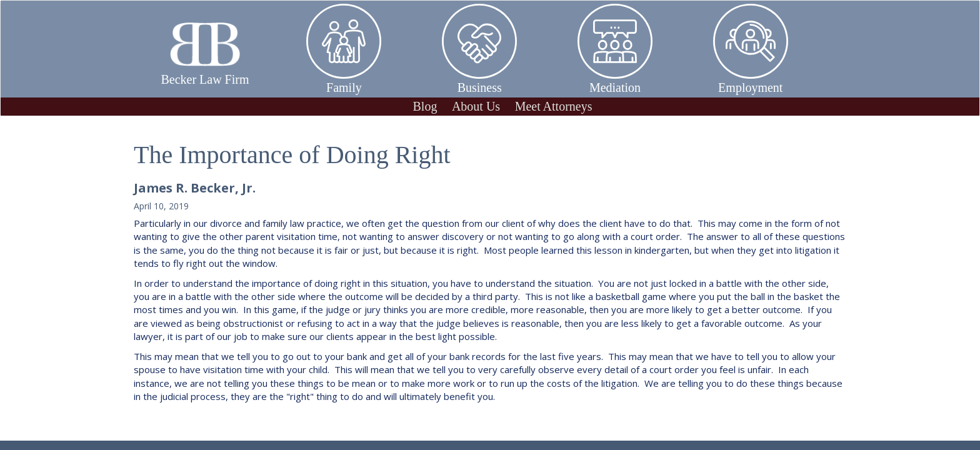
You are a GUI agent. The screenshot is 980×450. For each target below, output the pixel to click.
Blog (425, 106)
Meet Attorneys (554, 106)
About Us (476, 106)
